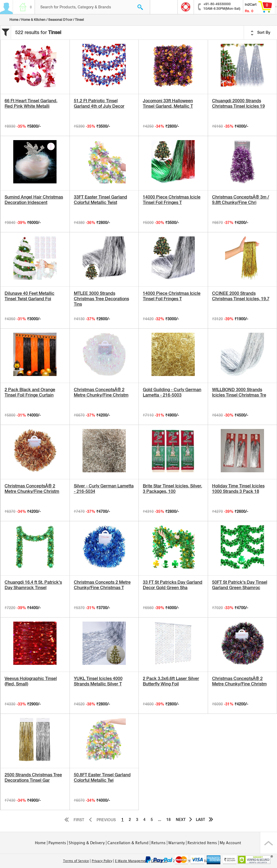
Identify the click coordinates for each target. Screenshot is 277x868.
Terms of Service (76, 861)
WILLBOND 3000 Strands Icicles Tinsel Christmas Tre (239, 392)
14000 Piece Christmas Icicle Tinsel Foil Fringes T (172, 200)
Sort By (260, 33)
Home (14, 20)
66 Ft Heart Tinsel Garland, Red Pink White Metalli (31, 103)
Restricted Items (202, 843)
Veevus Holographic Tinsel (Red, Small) (31, 681)
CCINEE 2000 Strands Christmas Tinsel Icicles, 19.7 (241, 296)
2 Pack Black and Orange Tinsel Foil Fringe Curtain (30, 392)
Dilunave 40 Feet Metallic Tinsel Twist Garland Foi (29, 296)
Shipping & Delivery (87, 843)
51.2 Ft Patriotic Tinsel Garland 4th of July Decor (99, 103)
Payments (57, 843)
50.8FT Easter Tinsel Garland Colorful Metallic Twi (102, 778)
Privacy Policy (102, 861)
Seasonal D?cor (60, 20)
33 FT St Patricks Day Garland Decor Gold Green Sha (173, 585)
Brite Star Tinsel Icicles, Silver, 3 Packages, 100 (172, 489)
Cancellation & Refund (128, 843)
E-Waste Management (132, 861)
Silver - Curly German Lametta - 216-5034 (104, 489)
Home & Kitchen (33, 20)
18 (169, 820)
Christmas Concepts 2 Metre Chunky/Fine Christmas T (102, 585)
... (160, 820)
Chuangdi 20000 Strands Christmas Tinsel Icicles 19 (238, 103)
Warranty (177, 843)
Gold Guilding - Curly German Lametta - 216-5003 (172, 392)
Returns (158, 843)
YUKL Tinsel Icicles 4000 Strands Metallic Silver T (98, 681)
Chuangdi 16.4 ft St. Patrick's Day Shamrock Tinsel (33, 585)
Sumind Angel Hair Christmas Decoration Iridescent (34, 200)
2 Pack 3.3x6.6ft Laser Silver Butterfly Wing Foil (171, 681)
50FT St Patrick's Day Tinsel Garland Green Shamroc (240, 585)
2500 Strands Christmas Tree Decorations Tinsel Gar (33, 778)
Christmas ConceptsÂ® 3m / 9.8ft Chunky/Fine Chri (241, 200)
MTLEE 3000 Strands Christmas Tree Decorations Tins (101, 299)
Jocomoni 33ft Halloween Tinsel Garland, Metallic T (168, 103)
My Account (230, 843)
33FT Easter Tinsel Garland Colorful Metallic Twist (100, 200)
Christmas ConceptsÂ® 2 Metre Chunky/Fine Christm (101, 392)
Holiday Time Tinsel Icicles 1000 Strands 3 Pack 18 (238, 489)
